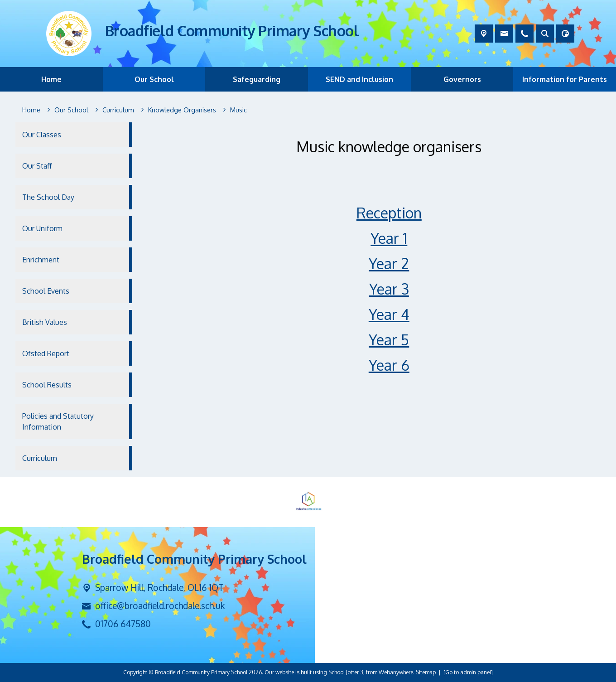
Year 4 (389, 314)
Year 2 (389, 264)
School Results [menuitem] (47, 385)
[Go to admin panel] (468, 672)
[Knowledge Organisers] (182, 110)
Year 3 (389, 289)
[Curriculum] (118, 110)
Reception (389, 213)
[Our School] (71, 110)
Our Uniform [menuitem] (42, 228)
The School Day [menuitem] (48, 197)
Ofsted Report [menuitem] (46, 353)
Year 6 (389, 365)
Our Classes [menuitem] (42, 135)
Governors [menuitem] (462, 79)
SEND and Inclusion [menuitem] (359, 79)
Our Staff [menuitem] (37, 166)
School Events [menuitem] (46, 291)
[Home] (31, 110)
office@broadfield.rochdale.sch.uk (160, 606)
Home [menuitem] (51, 79)
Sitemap (426, 672)
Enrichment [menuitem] (41, 260)
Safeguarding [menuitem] (257, 79)
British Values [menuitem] (45, 322)
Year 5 (389, 340)
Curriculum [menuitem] (40, 458)
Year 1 (389, 238)
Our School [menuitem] (154, 79)
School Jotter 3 (346, 672)
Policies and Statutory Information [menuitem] (58, 421)
